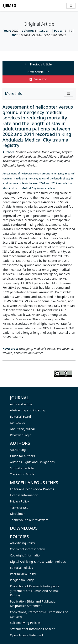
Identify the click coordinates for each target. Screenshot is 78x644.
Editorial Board (20, 417)
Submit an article (22, 468)
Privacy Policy (19, 501)
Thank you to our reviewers (29, 520)
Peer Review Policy (23, 574)
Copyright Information (26, 555)
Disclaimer (17, 514)
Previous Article (38, 64)
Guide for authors (22, 456)
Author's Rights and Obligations (32, 462)
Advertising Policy (22, 543)
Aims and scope (21, 404)
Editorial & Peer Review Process (32, 489)
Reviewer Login (21, 435)
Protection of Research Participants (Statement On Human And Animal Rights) (35, 591)
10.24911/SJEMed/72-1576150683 (43, 35)
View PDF (38, 79)
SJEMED (9, 5)
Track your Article (22, 474)
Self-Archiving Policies (25, 623)
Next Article (38, 72)
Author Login (19, 450)
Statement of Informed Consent (32, 629)
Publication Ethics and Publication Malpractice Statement (34, 604)
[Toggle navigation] (71, 6)
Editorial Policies (21, 568)
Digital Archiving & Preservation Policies (38, 562)
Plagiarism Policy (22, 580)
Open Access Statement (27, 635)
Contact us (17, 423)
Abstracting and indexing (28, 410)
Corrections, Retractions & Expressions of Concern (39, 614)
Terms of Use (19, 508)
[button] (68, 94)
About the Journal (22, 429)
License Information (24, 495)
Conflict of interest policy (27, 549)
